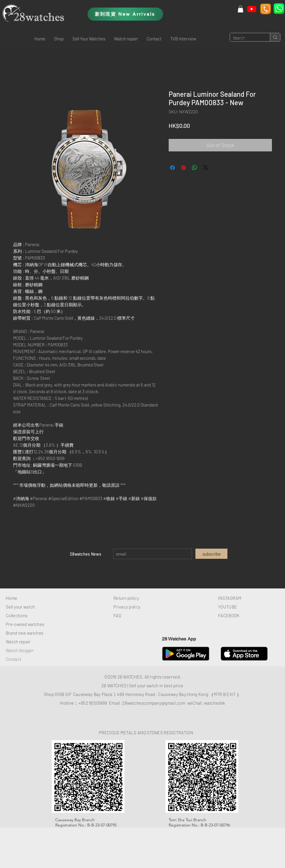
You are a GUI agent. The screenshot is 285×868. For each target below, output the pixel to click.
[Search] (245, 38)
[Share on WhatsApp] (195, 168)
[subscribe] (211, 554)
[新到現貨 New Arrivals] (125, 14)
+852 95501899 (93, 703)
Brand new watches (25, 633)
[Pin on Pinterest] (184, 168)
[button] (59, 39)
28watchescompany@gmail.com (154, 703)
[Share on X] (206, 168)
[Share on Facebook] (172, 168)
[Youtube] (252, 9)
